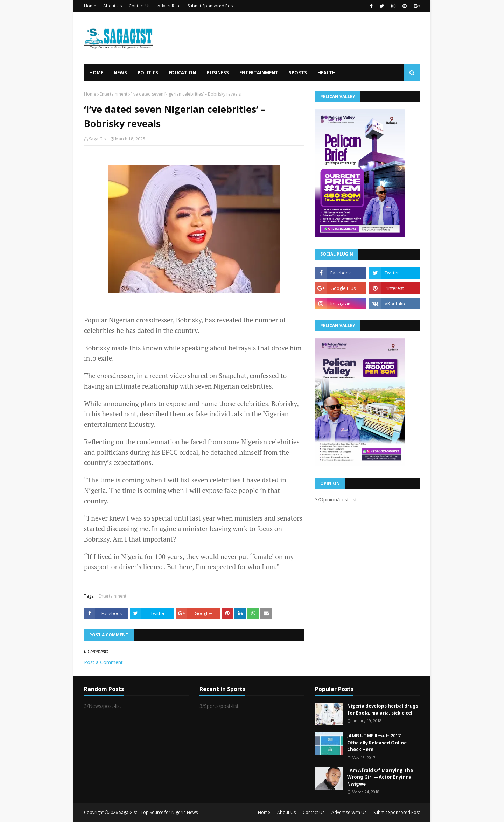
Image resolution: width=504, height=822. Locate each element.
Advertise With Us (349, 812)
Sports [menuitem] (298, 72)
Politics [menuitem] (148, 72)
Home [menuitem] (96, 72)
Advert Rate (169, 6)
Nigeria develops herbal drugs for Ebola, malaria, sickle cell (383, 709)
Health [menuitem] (327, 72)
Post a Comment (103, 662)
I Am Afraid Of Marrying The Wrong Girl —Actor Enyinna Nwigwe (380, 777)
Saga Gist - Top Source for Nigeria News (158, 812)
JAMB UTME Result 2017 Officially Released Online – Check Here (379, 742)
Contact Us (140, 6)
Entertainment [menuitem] (259, 72)
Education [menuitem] (182, 72)
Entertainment (114, 94)
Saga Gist (98, 139)
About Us (113, 6)
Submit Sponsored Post (211, 6)
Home (90, 6)
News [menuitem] (120, 72)
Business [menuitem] (218, 72)
